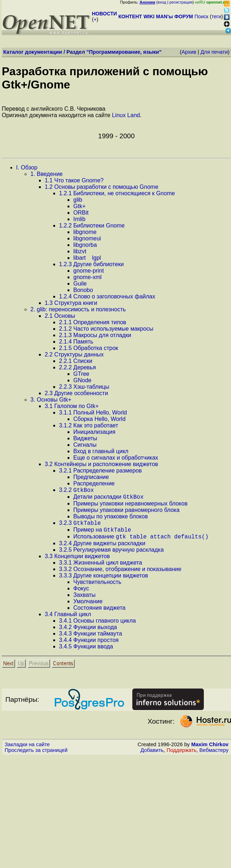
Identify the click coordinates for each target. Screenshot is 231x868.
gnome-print (89, 271)
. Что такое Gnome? (74, 180)
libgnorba (85, 245)
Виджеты (85, 438)
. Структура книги (71, 303)
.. (77, 491)
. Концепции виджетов (77, 562)
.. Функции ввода (86, 652)
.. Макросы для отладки (95, 335)
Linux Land (126, 115)
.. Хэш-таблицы (84, 387)
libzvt (80, 251)
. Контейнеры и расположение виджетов (101, 464)
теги (217, 16)
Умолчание (88, 607)
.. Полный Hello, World (93, 413)
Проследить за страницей (36, 756)
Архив (189, 52)
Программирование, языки (124, 52)
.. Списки (76, 361)
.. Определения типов (93, 322)
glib (78, 200)
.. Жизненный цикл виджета (100, 568)
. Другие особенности (76, 393)
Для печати (214, 52)
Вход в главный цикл (101, 451)
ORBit (81, 213)
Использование (141, 542)
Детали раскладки (109, 499)
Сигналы (85, 445)
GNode (82, 380)
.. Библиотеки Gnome (92, 226)
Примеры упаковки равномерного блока (126, 512)
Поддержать (182, 756)
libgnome (85, 232)
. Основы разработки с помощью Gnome (102, 187)
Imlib (79, 219)
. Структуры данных (74, 354)
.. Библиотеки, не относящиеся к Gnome (117, 193)
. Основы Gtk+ (51, 400)
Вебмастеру (214, 756)
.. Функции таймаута (90, 639)
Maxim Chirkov (210, 750)
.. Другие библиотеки (91, 264)
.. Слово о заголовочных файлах (107, 296)
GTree (81, 374)
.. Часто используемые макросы (106, 329)
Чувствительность (97, 587)
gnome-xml (87, 277)
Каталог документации (33, 52)
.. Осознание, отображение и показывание (120, 574)
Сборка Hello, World (99, 419)
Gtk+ (79, 206)
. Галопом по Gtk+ (72, 406)
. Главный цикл (68, 620)
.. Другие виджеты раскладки (102, 549)
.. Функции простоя (89, 645)
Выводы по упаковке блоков (110, 519)
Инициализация (94, 432)
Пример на (102, 534)
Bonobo (83, 290)
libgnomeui (87, 238)
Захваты (84, 600)
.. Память (76, 342)
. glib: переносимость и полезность (78, 309)
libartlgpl (87, 258)
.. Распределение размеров (100, 471)
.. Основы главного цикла (97, 626)
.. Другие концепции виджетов (104, 581)
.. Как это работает (89, 425)
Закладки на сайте (27, 750)
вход (162, 2)
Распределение (94, 483)
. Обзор (27, 167)
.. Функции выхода (88, 632)
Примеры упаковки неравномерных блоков (130, 506)
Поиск (201, 16)
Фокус (81, 594)
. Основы (60, 316)
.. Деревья (77, 367)
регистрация (181, 2)
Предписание (91, 477)
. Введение (46, 174)
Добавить (152, 756)
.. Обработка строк (89, 348)
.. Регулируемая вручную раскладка (111, 555)
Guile (80, 284)
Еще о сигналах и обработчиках (116, 458)
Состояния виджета (99, 613)
